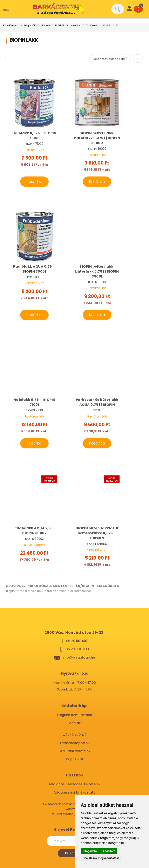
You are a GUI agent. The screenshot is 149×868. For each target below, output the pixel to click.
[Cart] (138, 9)
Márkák (46, 25)
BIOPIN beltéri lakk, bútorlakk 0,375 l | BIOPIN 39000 (97, 138)
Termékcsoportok (75, 743)
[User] (129, 9)
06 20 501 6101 (77, 641)
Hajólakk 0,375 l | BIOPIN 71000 (34, 136)
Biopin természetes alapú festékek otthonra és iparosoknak (49, 591)
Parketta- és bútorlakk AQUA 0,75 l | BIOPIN (97, 402)
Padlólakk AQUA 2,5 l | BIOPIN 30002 (34, 531)
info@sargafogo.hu (79, 657)
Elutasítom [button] (108, 851)
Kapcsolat (75, 759)
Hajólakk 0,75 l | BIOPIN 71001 (35, 402)
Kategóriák (28, 25)
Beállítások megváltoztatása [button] (101, 858)
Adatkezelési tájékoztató (75, 792)
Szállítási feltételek (75, 751)
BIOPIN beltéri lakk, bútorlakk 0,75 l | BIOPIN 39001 (97, 271)
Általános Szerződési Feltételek (74, 784)
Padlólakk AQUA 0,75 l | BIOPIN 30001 (34, 269)
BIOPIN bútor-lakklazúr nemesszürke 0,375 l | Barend (97, 533)
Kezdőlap (9, 25)
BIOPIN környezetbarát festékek (76, 25)
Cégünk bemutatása (75, 715)
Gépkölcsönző (75, 735)
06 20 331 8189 (77, 649)
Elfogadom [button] (90, 851)
